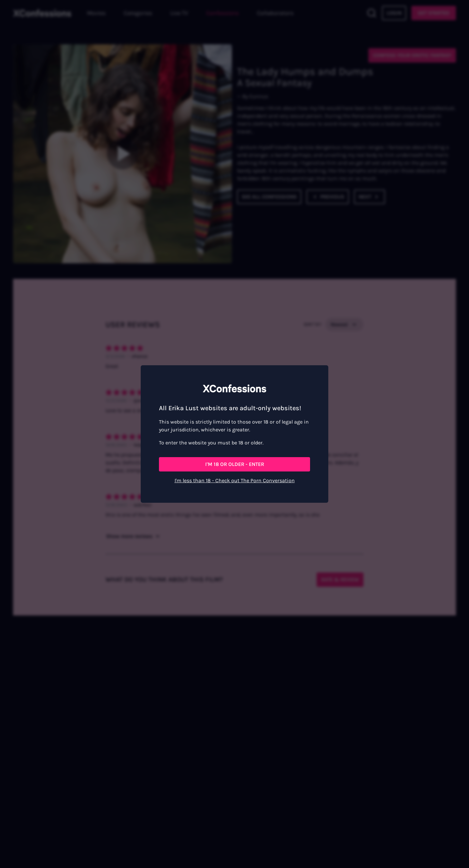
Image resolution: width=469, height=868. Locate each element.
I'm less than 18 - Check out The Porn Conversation (235, 480)
